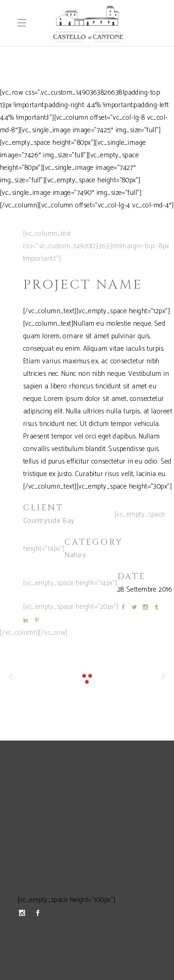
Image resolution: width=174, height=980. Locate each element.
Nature (75, 555)
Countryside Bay (49, 521)
